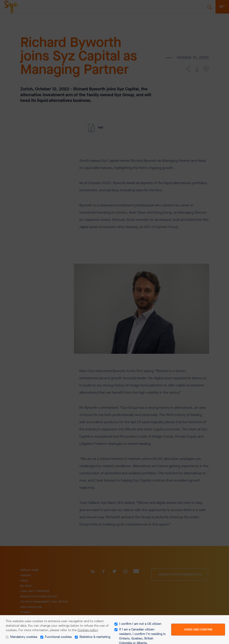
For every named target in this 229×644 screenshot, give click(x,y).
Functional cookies (58, 637)
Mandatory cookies (24, 637)
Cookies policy (88, 630)
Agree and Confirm (198, 629)
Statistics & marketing (95, 637)
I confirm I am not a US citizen (140, 624)
